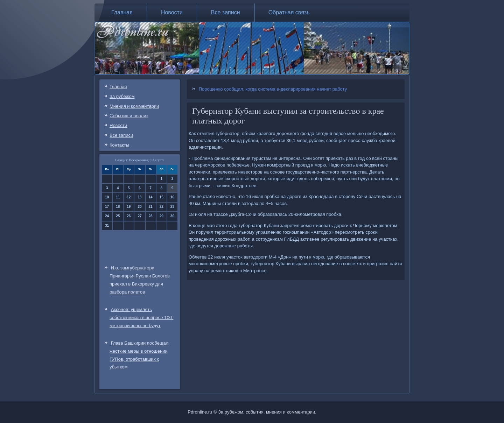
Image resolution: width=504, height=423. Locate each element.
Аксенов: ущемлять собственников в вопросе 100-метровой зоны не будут (141, 318)
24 (107, 216)
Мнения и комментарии (134, 106)
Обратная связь (289, 12)
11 (118, 197)
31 (107, 225)
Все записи (226, 12)
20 (139, 207)
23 (172, 207)
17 (107, 207)
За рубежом (122, 96)
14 (151, 197)
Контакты (119, 145)
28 (151, 216)
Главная (122, 12)
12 (129, 197)
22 (162, 207)
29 (162, 216)
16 (172, 197)
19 (129, 207)
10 (107, 197)
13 (139, 197)
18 (118, 207)
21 (151, 207)
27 (139, 216)
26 (129, 216)
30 (172, 216)
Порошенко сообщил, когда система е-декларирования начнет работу (273, 89)
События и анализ (129, 116)
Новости (172, 12)
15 (162, 197)
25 (118, 216)
